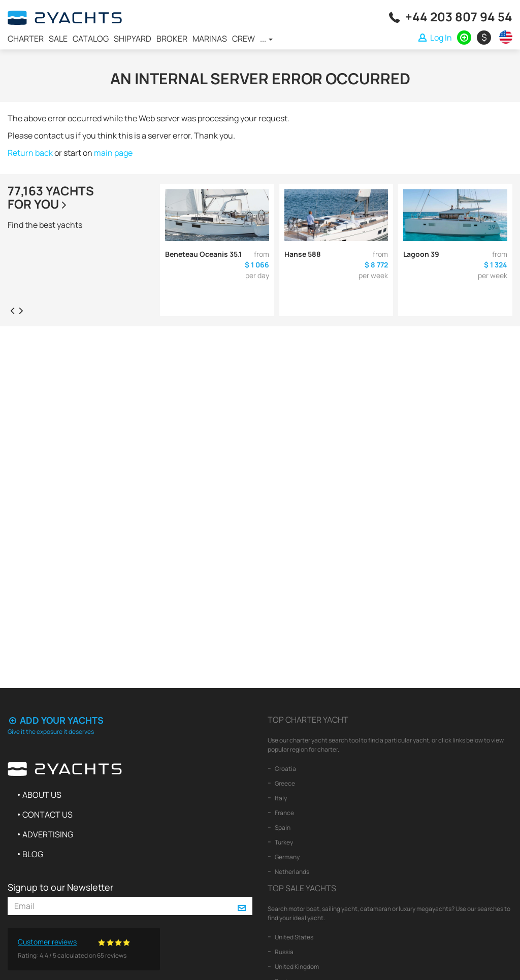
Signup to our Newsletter (60, 887)
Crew (243, 39)
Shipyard (133, 39)
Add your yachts (56, 720)
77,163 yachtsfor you (51, 197)
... (266, 39)
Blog (33, 854)
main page (113, 153)
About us (42, 795)
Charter (26, 39)
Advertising (48, 834)
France (284, 813)
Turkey (283, 842)
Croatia (285, 769)
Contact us (47, 815)
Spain (282, 827)
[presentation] (12, 310)
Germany (287, 857)
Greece (284, 783)
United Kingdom (296, 967)
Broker (172, 39)
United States (294, 937)
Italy (280, 798)
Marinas (210, 39)
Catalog (91, 39)
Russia (284, 952)
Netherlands (291, 872)
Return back (30, 153)
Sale (58, 39)
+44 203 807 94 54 (459, 16)
